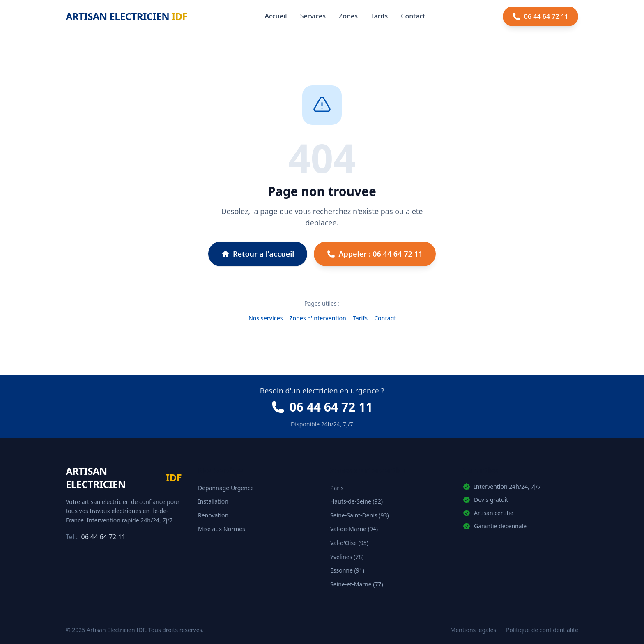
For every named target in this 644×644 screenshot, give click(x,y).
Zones (348, 16)
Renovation (213, 515)
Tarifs (379, 16)
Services (313, 16)
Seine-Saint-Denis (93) (360, 515)
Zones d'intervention (318, 318)
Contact (413, 16)
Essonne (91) (347, 570)
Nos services (266, 318)
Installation (213, 501)
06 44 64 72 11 (103, 537)
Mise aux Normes (222, 529)
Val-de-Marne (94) (354, 529)
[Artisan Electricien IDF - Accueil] (126, 16)
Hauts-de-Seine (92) (356, 501)
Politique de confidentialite (542, 630)
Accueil (276, 16)
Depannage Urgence (226, 488)
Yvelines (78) (347, 557)
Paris (337, 488)
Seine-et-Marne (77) (357, 584)
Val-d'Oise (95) (349, 543)
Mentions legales (474, 630)
